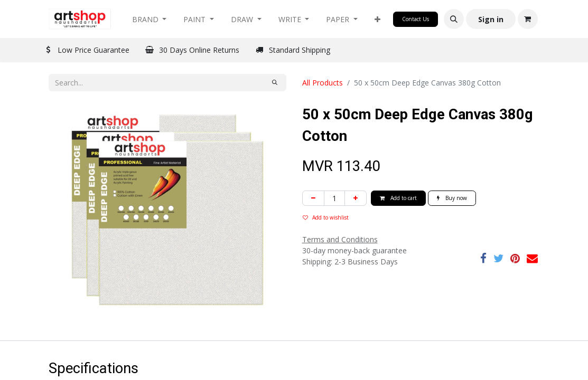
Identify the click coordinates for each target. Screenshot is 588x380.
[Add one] (356, 198)
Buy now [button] (452, 198)
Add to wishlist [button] (326, 217)
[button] (377, 19)
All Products (323, 83)
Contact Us (416, 19)
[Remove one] (313, 198)
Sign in (491, 19)
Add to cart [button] (398, 198)
